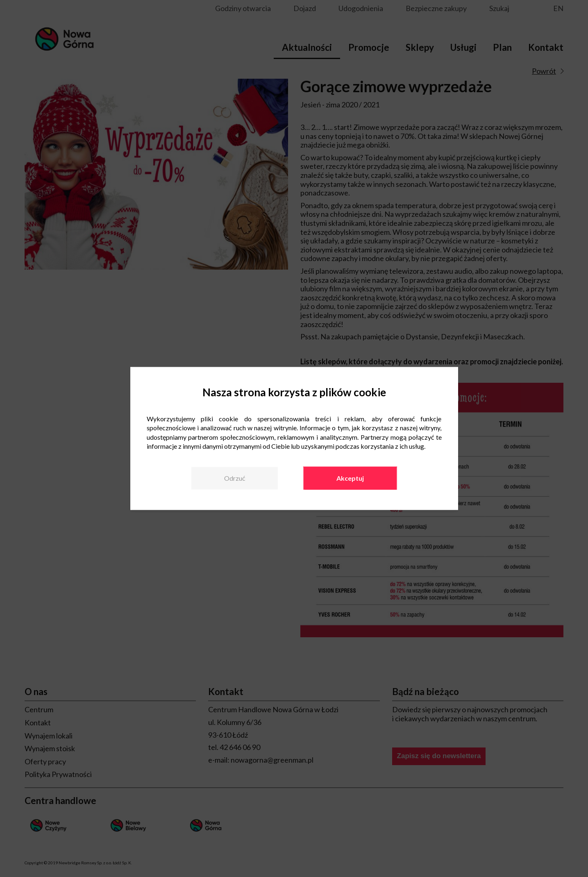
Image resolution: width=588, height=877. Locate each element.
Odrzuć (235, 478)
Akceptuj (350, 478)
